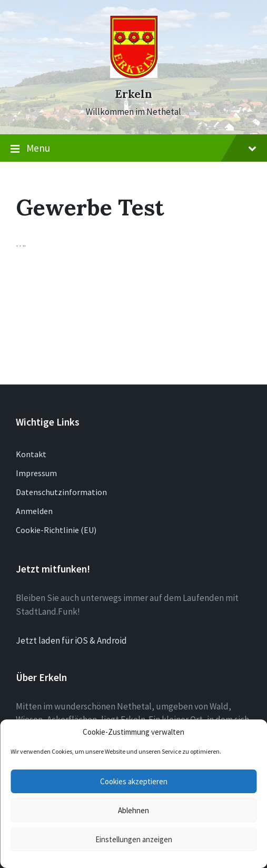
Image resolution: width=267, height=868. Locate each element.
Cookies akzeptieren (134, 781)
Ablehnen (133, 810)
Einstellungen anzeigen (134, 839)
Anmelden (34, 511)
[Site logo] (134, 75)
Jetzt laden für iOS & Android (71, 640)
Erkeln (133, 94)
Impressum (36, 473)
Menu (133, 149)
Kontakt (31, 454)
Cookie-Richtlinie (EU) (56, 530)
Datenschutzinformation (61, 492)
